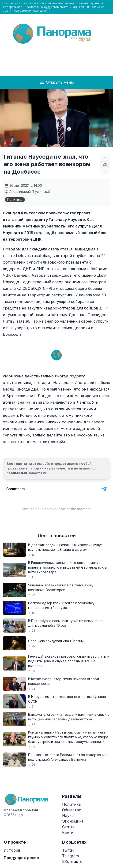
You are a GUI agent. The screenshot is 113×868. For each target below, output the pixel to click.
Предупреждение (21, 858)
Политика (15, 199)
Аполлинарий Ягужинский (28, 192)
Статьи (69, 827)
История (12, 850)
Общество (72, 810)
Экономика (73, 821)
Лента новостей (57, 536)
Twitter (68, 850)
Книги (68, 832)
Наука (68, 816)
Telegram (70, 856)
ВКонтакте (72, 861)
